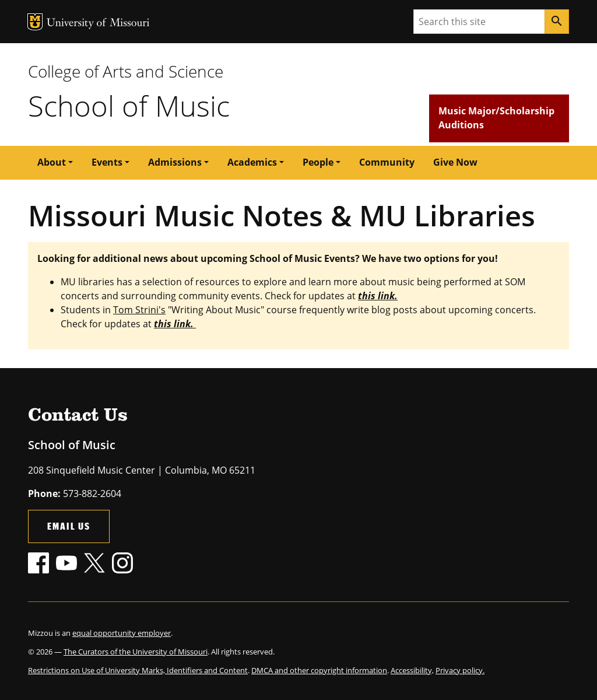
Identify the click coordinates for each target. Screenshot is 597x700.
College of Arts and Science (126, 71)
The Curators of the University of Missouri (136, 652)
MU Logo (35, 22)
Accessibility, (412, 670)
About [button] (52, 162)
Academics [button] (252, 162)
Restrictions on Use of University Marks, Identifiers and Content (138, 670)
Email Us (69, 526)
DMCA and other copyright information (319, 670)
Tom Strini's (139, 310)
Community (387, 162)
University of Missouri (98, 24)
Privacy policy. (460, 670)
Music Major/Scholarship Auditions (496, 118)
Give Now (455, 162)
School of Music (129, 106)
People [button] (318, 162)
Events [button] (107, 162)
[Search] (557, 22)
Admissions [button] (175, 162)
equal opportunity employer (122, 633)
